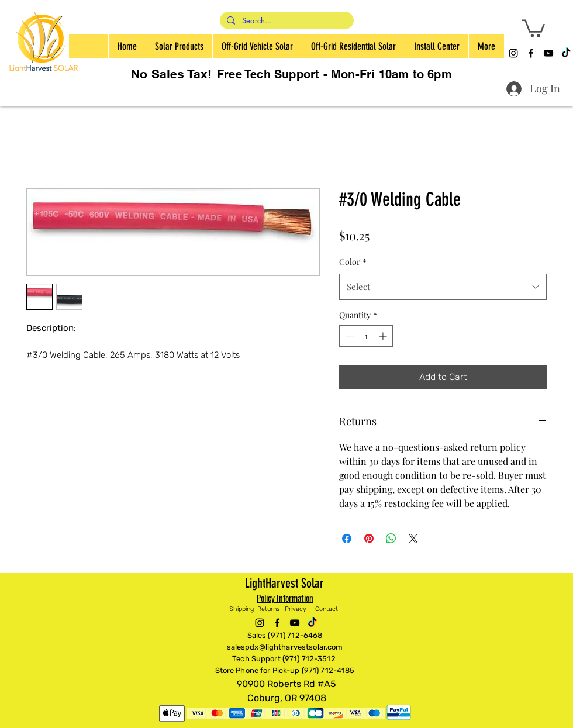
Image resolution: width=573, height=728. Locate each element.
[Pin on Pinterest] (369, 539)
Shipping (241, 609)
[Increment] (384, 336)
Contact (327, 609)
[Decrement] (348, 336)
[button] (533, 27)
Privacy (297, 609)
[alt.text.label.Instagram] (513, 53)
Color (353, 262)
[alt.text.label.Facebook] (531, 53)
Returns (268, 609)
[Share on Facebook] (347, 539)
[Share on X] (413, 539)
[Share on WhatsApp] (391, 539)
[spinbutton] (366, 336)
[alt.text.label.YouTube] (548, 53)
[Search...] (286, 21)
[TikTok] (566, 53)
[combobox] (443, 287)
